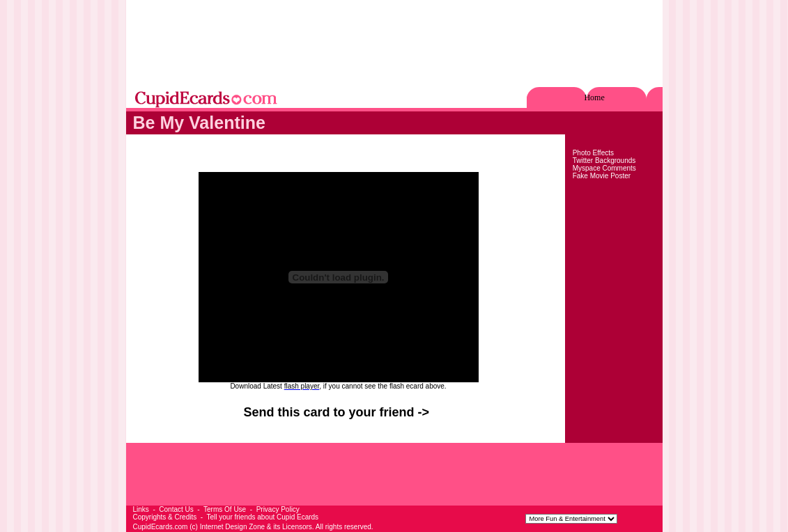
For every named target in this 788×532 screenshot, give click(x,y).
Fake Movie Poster (602, 176)
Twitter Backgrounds (604, 161)
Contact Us (176, 509)
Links (141, 509)
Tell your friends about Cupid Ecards (262, 517)
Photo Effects (593, 153)
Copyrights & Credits (165, 517)
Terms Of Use (225, 509)
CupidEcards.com (161, 527)
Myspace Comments (604, 168)
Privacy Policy (278, 509)
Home (594, 97)
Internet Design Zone (232, 527)
